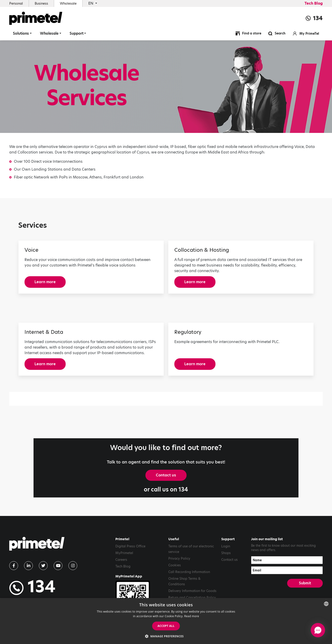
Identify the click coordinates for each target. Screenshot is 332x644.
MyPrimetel (124, 553)
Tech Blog (314, 3)
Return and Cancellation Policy (192, 598)
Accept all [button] (166, 626)
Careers (121, 560)
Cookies (175, 565)
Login (226, 546)
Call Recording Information (189, 572)
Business (41, 3)
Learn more (45, 282)
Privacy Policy (179, 558)
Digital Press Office (130, 546)
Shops (226, 553)
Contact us (166, 475)
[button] (166, 636)
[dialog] (166, 621)
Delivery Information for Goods (192, 591)
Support (77, 33)
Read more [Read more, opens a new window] (192, 616)
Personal (16, 3)
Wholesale (68, 3)
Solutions (21, 33)
